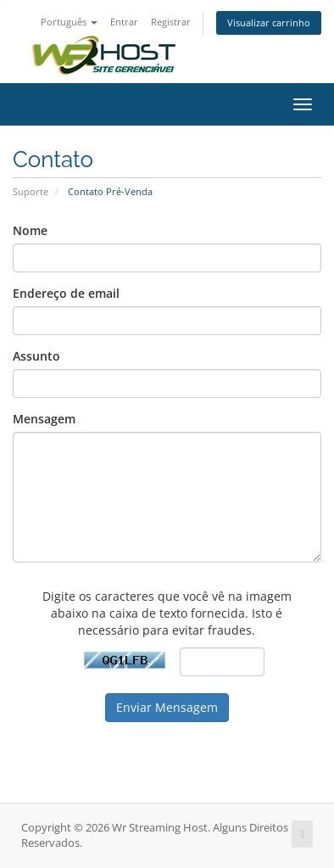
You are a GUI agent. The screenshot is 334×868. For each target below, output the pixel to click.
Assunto (36, 356)
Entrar (124, 22)
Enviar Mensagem (167, 707)
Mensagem (44, 419)
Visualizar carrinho (269, 22)
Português (69, 22)
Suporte (31, 191)
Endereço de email (66, 293)
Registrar (171, 22)
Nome (30, 230)
